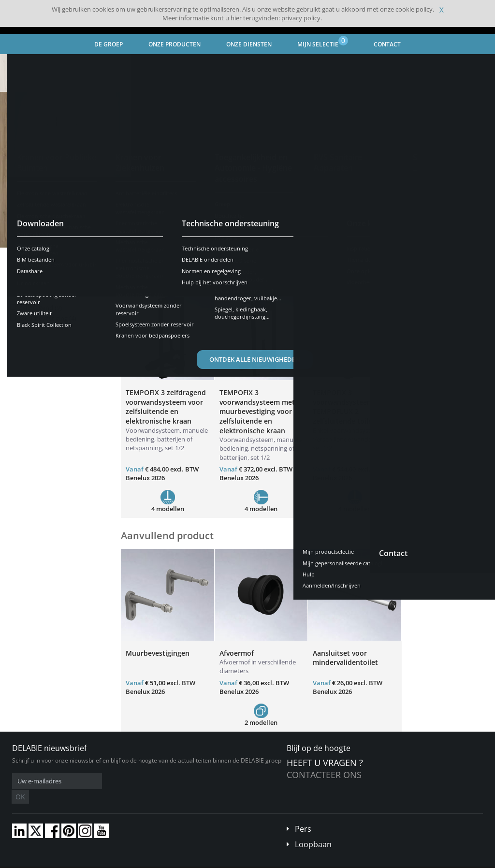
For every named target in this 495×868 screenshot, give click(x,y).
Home (18, 63)
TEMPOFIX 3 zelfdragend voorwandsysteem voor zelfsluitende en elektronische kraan (166, 407)
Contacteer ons (324, 775)
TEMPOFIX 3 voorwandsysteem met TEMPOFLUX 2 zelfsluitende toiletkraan (353, 407)
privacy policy (301, 18)
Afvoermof (237, 653)
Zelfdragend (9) (40, 308)
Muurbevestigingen (158, 653)
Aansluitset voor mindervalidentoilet (345, 658)
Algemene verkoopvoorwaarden (83, 861)
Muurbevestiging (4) (48, 318)
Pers (303, 814)
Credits (209, 861)
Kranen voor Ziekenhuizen (132, 63)
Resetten (93, 277)
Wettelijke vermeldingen (161, 861)
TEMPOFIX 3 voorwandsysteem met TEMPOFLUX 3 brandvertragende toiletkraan (444, 411)
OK (165, 781)
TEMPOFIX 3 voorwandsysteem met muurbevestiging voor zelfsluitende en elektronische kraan (257, 411)
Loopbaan (313, 830)
